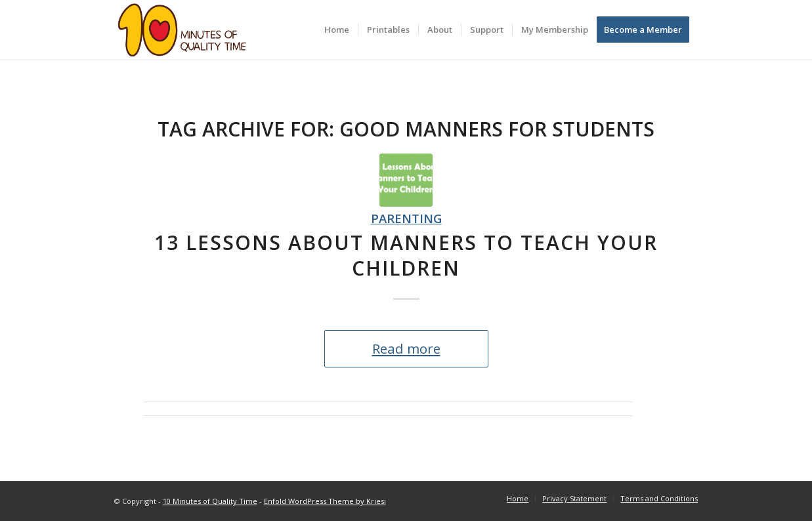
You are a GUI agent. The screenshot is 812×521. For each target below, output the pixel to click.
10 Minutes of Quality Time (210, 501)
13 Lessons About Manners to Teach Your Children (406, 255)
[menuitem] (337, 30)
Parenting (406, 218)
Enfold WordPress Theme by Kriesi (325, 501)
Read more (406, 348)
